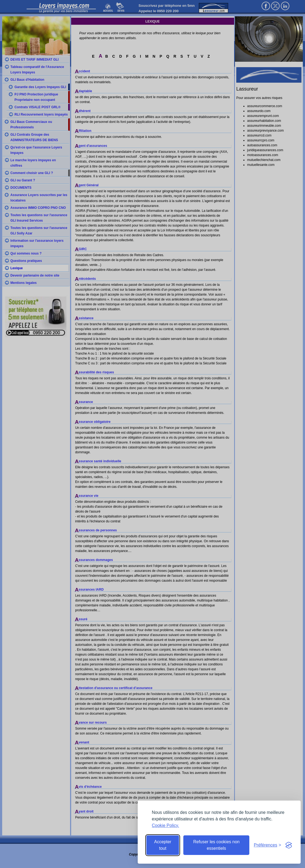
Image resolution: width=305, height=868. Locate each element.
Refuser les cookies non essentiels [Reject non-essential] (216, 845)
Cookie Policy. (165, 825)
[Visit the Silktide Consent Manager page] (289, 845)
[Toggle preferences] (267, 845)
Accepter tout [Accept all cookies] (163, 845)
